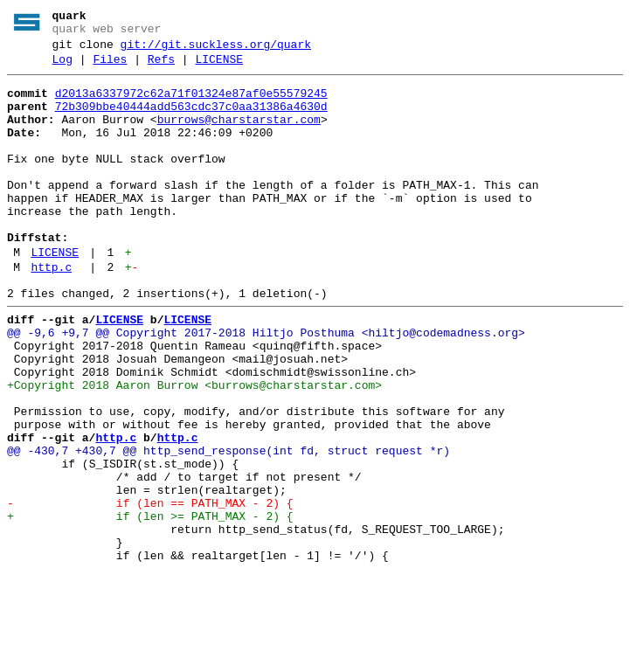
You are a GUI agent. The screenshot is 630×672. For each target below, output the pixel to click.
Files (110, 67)
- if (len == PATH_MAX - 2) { (150, 590)
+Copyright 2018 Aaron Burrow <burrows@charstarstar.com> (194, 448)
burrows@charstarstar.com (239, 135)
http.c (51, 312)
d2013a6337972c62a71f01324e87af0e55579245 (191, 104)
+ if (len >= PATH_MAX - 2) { (150, 606)
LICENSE (219, 67)
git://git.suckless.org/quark (216, 50)
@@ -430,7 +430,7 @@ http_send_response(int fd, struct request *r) (228, 527)
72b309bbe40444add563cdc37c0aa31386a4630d (191, 120)
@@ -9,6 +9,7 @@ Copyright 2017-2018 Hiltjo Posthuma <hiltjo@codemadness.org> (266, 385)
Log (62, 67)
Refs (161, 67)
